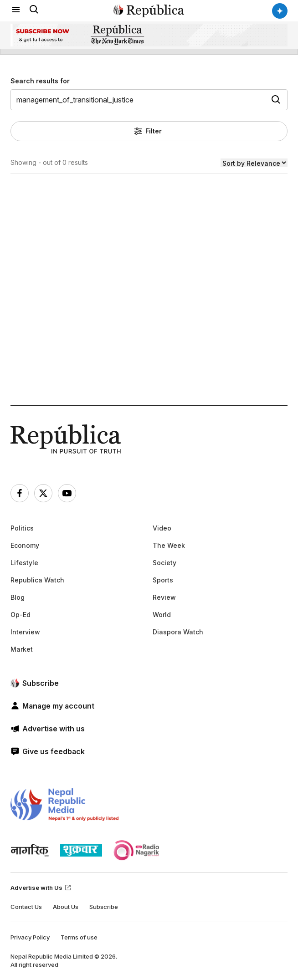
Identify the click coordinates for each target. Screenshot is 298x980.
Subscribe (104, 907)
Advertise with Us (41, 888)
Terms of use (79, 937)
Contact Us (26, 907)
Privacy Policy (30, 937)
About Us (66, 907)
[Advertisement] (149, 322)
